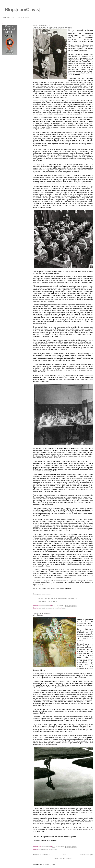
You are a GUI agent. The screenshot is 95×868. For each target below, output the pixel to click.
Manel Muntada (24, 17)
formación (57, 608)
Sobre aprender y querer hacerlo (47, 601)
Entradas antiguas (87, 855)
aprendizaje (42, 608)
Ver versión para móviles (63, 858)
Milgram (36, 527)
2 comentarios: (61, 847)
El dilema (38, 615)
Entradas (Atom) (49, 865)
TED (74, 544)
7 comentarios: (61, 606)
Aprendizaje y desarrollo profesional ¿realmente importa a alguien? (58, 598)
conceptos (42, 849)
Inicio (65, 855)
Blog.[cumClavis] (22, 10)
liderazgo (63, 608)
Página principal (9, 17)
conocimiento (50, 608)
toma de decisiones (51, 849)
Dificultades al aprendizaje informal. (52, 28)
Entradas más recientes (41, 855)
